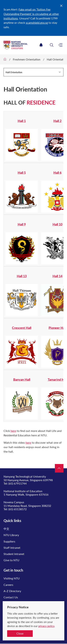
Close (20, 633)
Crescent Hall (22, 328)
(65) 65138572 (18, 509)
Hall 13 (22, 276)
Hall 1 (22, 121)
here (13, 431)
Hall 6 (57, 173)
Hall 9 (22, 224)
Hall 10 (57, 224)
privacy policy (46, 626)
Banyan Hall (22, 379)
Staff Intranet (12, 548)
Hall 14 (57, 276)
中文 (6, 529)
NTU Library (11, 535)
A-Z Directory (12, 591)
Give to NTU (11, 560)
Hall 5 (22, 173)
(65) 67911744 (18, 483)
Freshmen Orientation (27, 59)
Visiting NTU (12, 578)
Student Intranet (14, 554)
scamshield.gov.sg (37, 23)
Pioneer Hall (57, 328)
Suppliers (9, 541)
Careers (8, 585)
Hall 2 (57, 121)
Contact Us (11, 597)
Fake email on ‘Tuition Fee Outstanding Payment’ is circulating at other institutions (31, 14)
